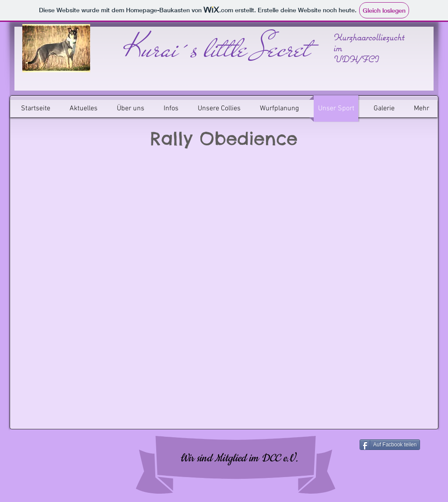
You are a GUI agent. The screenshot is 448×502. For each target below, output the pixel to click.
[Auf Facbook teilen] (390, 445)
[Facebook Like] (69, 458)
